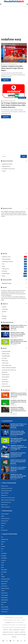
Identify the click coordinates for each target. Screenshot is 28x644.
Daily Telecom (4, 593)
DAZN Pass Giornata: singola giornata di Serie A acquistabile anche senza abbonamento (18, 334)
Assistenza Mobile (6, 351)
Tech (3, 264)
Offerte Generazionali (6, 502)
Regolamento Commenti (8, 632)
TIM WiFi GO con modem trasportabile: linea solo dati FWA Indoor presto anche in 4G (18, 476)
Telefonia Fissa (5, 269)
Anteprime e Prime (6, 257)
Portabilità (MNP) (6, 356)
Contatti (4, 171)
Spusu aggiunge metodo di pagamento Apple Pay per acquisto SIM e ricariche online (19, 341)
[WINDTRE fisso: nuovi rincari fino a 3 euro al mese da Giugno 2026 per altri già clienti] (5, 395)
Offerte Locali (4, 505)
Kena (2, 549)
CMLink (3, 591)
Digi (2, 574)
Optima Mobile (4, 581)
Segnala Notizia (17, 630)
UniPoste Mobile (5, 609)
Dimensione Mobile (5, 579)
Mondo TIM (5, 372)
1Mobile (3, 577)
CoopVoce (3, 560)
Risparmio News (6, 354)
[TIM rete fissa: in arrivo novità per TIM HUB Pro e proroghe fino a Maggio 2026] (5, 469)
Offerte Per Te (4, 495)
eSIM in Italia (5, 361)
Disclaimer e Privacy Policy (8, 634)
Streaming (3, 523)
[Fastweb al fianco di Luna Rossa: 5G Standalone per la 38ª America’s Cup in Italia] (5, 455)
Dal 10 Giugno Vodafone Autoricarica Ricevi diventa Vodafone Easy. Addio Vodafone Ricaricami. (13, 105)
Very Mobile (4, 553)
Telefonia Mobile (6, 274)
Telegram (4, 307)
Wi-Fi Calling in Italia (7, 365)
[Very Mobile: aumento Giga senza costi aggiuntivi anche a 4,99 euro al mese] (5, 402)
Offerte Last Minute (6, 507)
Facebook (4, 312)
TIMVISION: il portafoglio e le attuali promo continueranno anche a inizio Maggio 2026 (19, 447)
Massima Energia (5, 588)
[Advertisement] (14, 22)
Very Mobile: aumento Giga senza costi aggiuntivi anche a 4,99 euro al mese (18, 402)
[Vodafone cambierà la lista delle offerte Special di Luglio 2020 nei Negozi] (14, 53)
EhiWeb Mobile (4, 600)
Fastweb (3, 546)
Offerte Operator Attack (6, 491)
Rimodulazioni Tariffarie (7, 262)
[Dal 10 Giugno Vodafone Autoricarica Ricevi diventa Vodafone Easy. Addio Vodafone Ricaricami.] (14, 91)
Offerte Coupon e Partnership (8, 500)
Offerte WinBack (5, 493)
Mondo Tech (5, 384)
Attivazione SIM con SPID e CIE (9, 370)
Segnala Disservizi (6, 166)
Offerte (4, 276)
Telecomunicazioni (6, 259)
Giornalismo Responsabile (20, 634)
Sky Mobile (4, 556)
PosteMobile (4, 558)
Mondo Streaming (6, 386)
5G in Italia (4, 358)
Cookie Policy (22, 632)
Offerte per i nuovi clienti (7, 488)
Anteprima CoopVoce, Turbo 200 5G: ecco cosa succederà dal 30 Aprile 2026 (18, 462)
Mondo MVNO (5, 382)
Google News (5, 309)
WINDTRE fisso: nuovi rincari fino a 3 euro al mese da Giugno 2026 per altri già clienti (19, 395)
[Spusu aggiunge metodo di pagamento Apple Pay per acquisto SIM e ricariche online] (5, 342)
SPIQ (2, 605)
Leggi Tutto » (6, 80)
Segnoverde (4, 584)
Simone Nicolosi (5, 64)
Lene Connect (4, 586)
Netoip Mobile (4, 598)
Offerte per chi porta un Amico (8, 498)
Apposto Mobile (5, 607)
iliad (2, 544)
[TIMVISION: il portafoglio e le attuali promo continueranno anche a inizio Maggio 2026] (5, 448)
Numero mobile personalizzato (9, 368)
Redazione (6, 630)
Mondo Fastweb (6, 375)
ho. (2, 551)
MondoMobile (5, 101)
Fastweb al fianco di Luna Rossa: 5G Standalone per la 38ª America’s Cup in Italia (18, 454)
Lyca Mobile (4, 572)
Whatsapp (4, 316)
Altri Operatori (4, 612)
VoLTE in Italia (5, 363)
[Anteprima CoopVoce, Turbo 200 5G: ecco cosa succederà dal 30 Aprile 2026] (5, 462)
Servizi (4, 266)
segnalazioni (9, 295)
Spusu (3, 567)
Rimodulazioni (4, 530)
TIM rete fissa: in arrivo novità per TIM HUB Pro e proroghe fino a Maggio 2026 (18, 469)
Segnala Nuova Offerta (7, 164)
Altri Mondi (4, 271)
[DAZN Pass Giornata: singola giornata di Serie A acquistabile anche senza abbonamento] (5, 335)
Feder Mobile (4, 570)
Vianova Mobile (5, 595)
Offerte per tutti (5, 486)
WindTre (3, 542)
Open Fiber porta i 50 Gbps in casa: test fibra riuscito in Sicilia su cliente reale (19, 327)
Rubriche (23, 630)
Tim (2, 537)
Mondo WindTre (6, 377)
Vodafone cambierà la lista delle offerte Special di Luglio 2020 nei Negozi (12, 68)
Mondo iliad (5, 379)
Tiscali (3, 563)
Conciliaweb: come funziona (8, 169)
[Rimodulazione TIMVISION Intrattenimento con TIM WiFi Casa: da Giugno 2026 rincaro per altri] (5, 410)
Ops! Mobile (4, 602)
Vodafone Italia (5, 539)
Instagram (4, 319)
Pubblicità (14, 637)
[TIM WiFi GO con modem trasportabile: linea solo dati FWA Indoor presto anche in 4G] (5, 477)
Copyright (8, 622)
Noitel (2, 565)
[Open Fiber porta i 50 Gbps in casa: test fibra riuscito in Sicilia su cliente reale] (5, 327)
